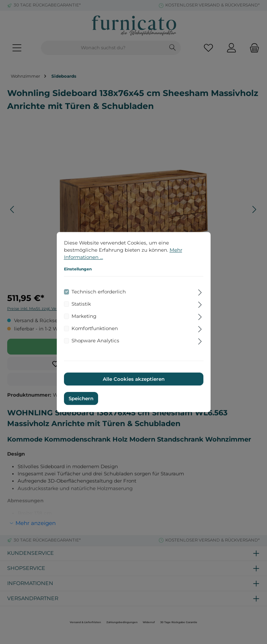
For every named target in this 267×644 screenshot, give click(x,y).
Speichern (81, 398)
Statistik (81, 304)
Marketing (84, 316)
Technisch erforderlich (99, 292)
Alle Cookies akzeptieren (134, 379)
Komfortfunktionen (95, 328)
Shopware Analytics (95, 341)
